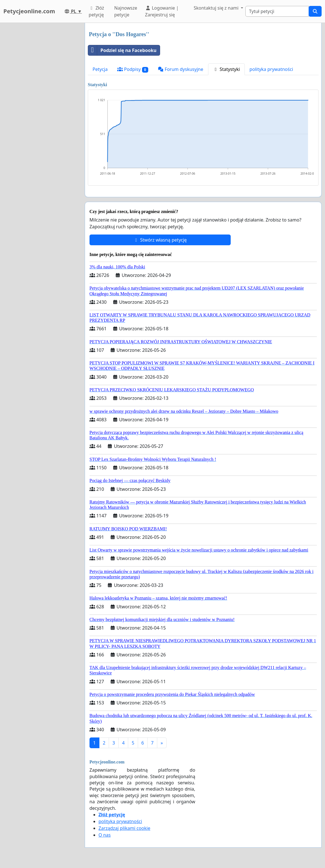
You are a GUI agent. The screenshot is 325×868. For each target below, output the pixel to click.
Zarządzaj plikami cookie (124, 828)
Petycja (100, 69)
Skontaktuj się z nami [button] (217, 8)
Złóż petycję (96, 11)
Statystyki (226, 69)
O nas (105, 835)
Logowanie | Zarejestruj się (162, 11)
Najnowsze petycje (126, 11)
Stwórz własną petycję (160, 240)
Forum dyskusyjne (181, 69)
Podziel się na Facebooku (122, 50)
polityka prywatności (271, 69)
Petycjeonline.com (29, 11)
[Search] (277, 11)
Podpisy (133, 69)
